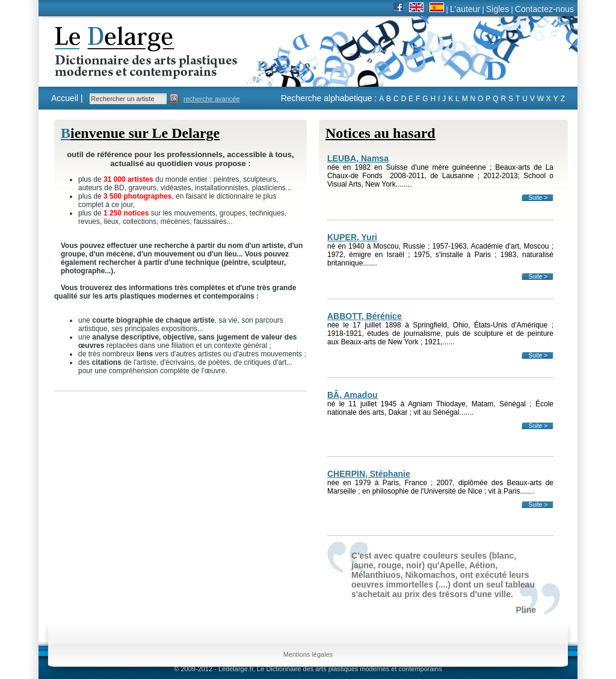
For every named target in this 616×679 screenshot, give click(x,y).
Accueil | (67, 98)
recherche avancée (212, 99)
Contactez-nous (544, 9)
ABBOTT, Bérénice (365, 316)
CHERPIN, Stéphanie (369, 474)
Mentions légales (308, 654)
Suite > (538, 198)
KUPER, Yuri (352, 237)
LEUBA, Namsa (358, 158)
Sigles (497, 9)
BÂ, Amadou (352, 395)
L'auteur (465, 9)
